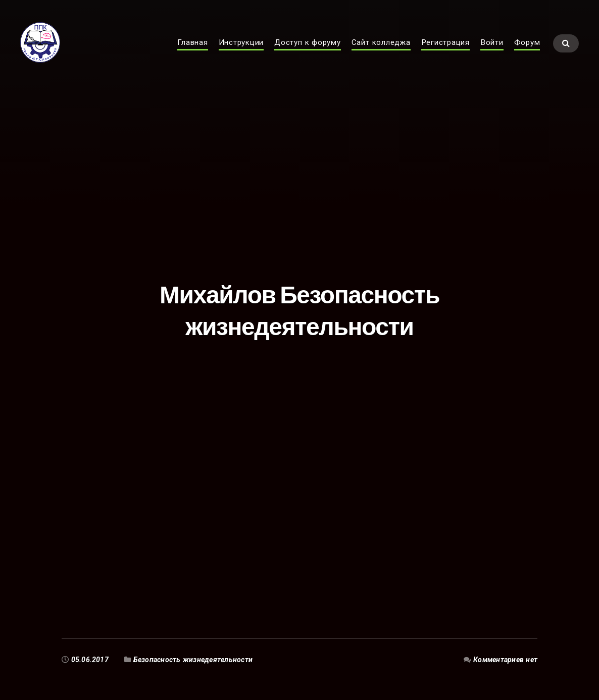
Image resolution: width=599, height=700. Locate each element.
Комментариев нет (505, 660)
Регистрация (445, 53)
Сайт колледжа (381, 53)
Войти (492, 53)
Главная (192, 53)
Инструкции (241, 53)
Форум (527, 53)
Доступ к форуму (308, 53)
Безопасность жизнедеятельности (193, 660)
